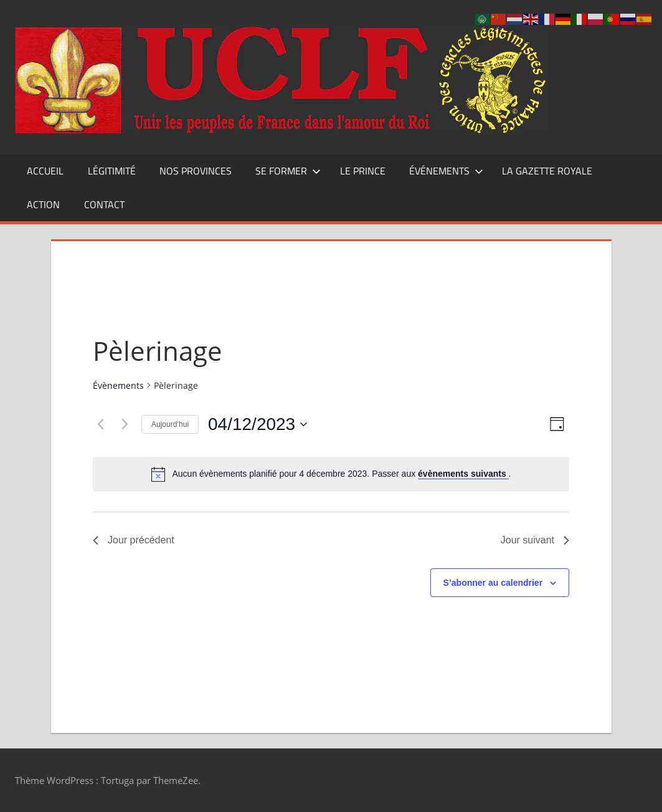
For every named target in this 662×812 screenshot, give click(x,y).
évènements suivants (463, 474)
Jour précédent (134, 540)
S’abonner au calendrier (493, 583)
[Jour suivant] (125, 424)
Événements (446, 171)
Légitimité (112, 171)
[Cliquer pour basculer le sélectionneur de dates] (258, 424)
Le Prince (363, 171)
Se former (288, 171)
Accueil (45, 171)
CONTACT (104, 204)
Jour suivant (535, 540)
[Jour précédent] (100, 424)
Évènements (118, 385)
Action (43, 204)
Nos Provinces (196, 171)
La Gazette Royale (547, 171)
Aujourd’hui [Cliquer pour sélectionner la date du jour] (170, 424)
